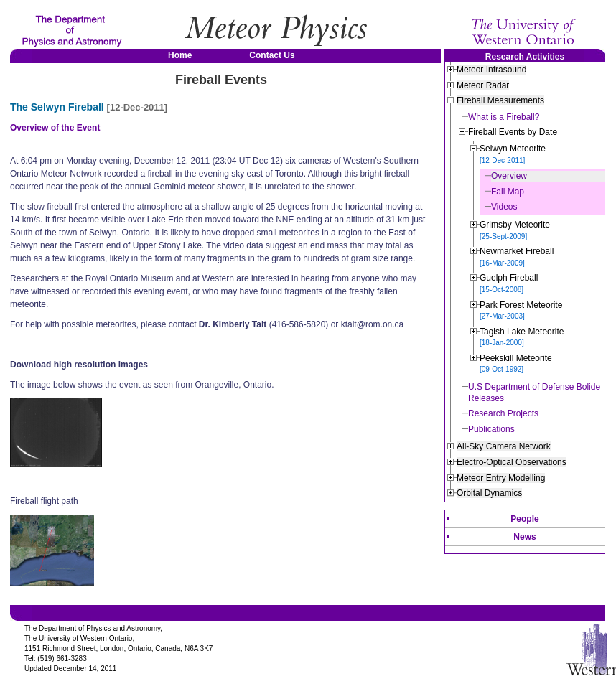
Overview (509, 176)
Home (180, 55)
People (524, 519)
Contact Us (272, 55)
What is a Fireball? (504, 117)
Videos (504, 207)
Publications (491, 429)
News (524, 537)
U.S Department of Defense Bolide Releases (534, 393)
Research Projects (503, 413)
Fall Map (508, 192)
